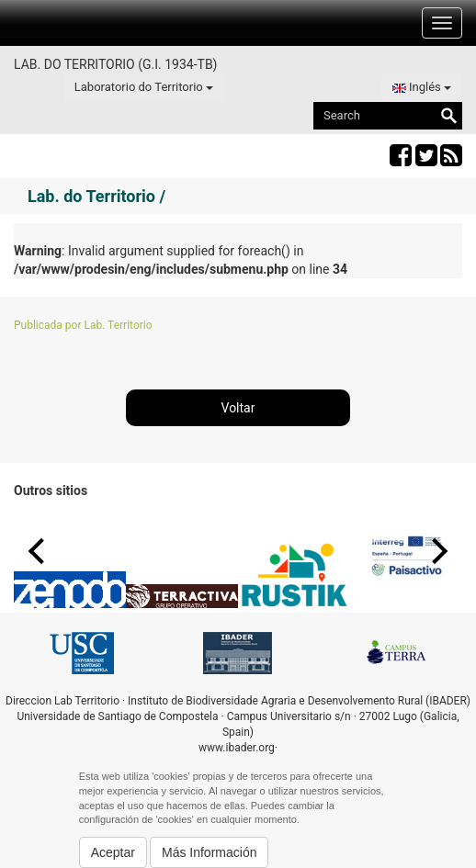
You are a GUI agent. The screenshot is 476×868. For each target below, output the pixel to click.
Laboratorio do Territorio (144, 87)
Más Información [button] (209, 852)
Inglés (422, 87)
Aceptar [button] (113, 852)
